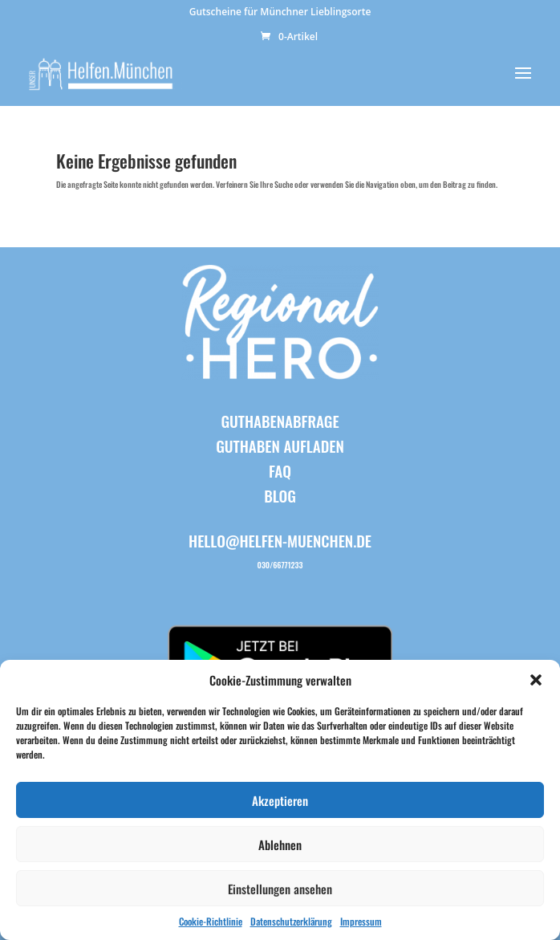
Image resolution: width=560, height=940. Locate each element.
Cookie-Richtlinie (211, 921)
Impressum (361, 921)
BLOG (280, 495)
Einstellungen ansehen (280, 889)
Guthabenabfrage (280, 421)
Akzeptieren (280, 800)
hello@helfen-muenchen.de (280, 540)
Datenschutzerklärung (291, 921)
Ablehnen (280, 844)
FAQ (280, 470)
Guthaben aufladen (280, 446)
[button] (536, 680)
